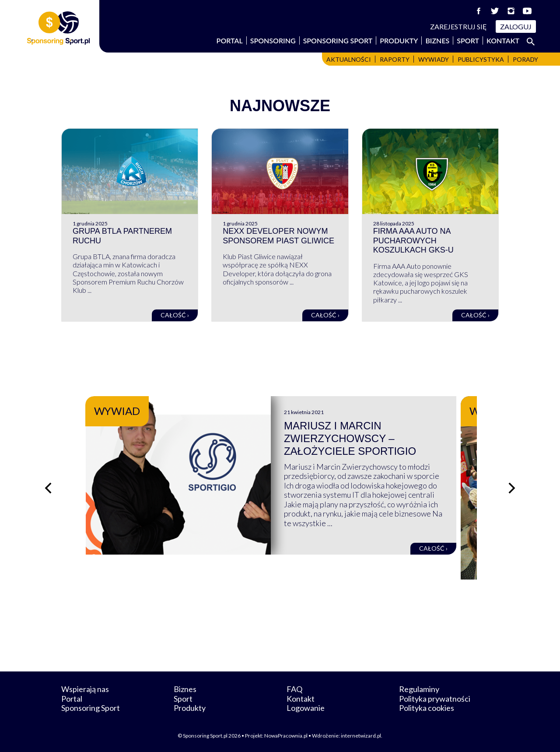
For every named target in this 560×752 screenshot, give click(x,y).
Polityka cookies (427, 708)
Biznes (437, 40)
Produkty (399, 40)
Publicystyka (481, 59)
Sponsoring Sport (338, 40)
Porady (525, 59)
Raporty (395, 59)
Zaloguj (516, 26)
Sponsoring (273, 40)
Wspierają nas (85, 689)
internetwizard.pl (361, 736)
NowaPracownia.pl (286, 736)
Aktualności (349, 59)
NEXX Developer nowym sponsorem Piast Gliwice (278, 236)
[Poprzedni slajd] (48, 488)
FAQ (294, 689)
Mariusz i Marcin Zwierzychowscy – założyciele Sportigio (359, 438)
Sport (468, 40)
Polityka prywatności (435, 699)
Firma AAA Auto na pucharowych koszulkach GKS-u (413, 241)
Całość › (175, 315)
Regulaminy (419, 689)
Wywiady (434, 59)
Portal (230, 40)
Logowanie (306, 708)
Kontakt (503, 40)
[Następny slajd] (512, 488)
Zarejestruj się (458, 26)
